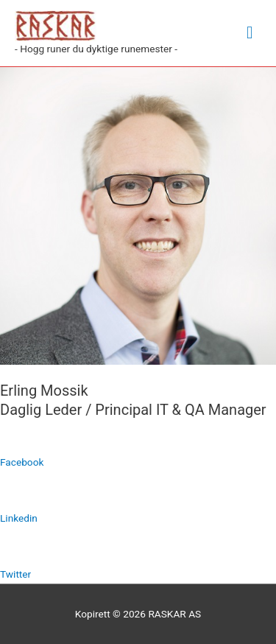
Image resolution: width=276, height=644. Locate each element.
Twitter (15, 574)
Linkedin (19, 518)
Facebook (22, 462)
